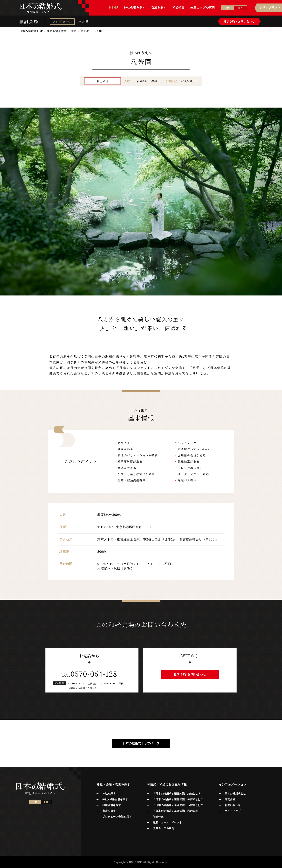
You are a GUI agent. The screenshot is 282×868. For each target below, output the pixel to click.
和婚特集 (158, 817)
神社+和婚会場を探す (115, 799)
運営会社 (230, 799)
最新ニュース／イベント (168, 822)
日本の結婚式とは (235, 794)
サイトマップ (233, 811)
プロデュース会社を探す (117, 817)
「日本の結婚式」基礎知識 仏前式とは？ (178, 805)
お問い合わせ (233, 805)
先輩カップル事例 (164, 828)
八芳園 (84, 21)
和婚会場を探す (112, 805)
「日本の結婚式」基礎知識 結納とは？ (177, 794)
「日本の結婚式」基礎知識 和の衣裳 (176, 811)
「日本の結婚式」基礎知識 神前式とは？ (178, 799)
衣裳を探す (109, 811)
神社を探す (109, 794)
